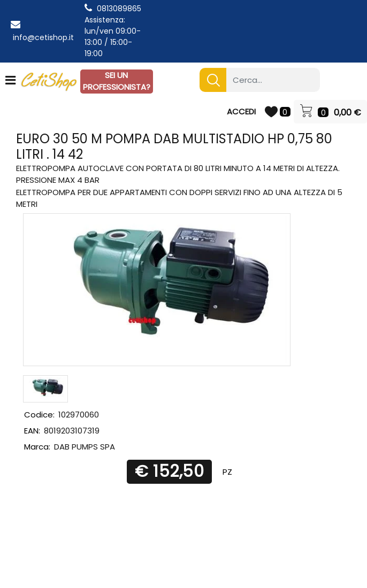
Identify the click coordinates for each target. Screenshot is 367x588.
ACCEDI (241, 111)
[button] (213, 80)
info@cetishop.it (43, 37)
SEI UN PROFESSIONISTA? (117, 81)
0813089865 (119, 9)
